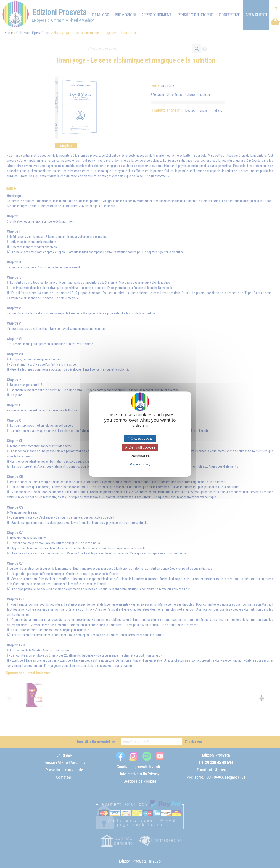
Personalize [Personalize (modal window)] (140, 456)
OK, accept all (140, 438)
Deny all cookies (140, 447)
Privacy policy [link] (140, 464)
